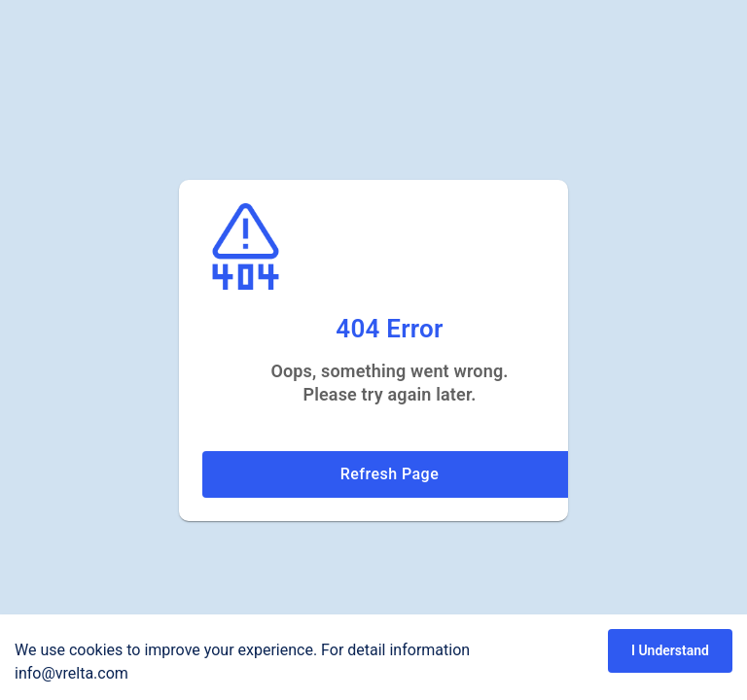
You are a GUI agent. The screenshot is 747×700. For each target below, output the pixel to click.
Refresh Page (390, 474)
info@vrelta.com (71, 673)
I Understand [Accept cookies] (670, 650)
